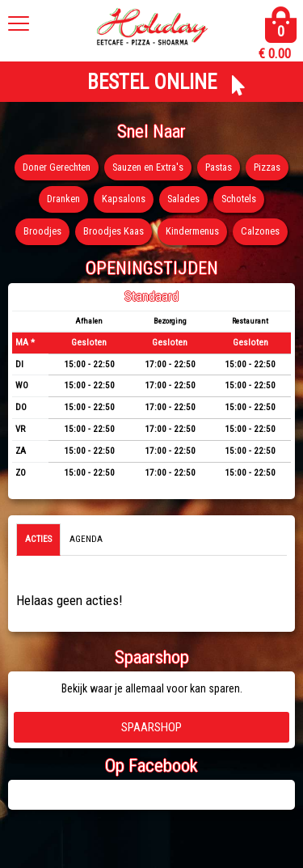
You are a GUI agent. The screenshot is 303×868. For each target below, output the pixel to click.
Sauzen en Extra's (148, 167)
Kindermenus (192, 231)
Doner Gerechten (57, 167)
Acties (38, 539)
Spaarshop (151, 727)
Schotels (239, 199)
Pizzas (267, 167)
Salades (183, 199)
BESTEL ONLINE (152, 82)
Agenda (86, 539)
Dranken (63, 199)
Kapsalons (124, 199)
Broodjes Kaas (114, 231)
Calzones (260, 231)
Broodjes (42, 231)
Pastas (219, 167)
